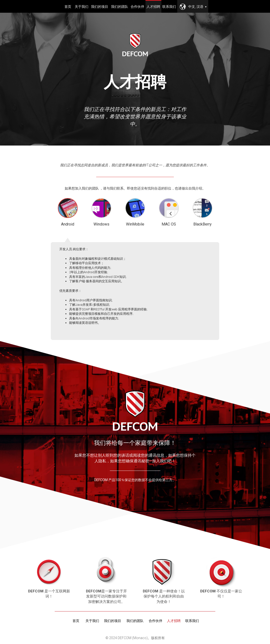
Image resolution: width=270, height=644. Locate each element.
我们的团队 (120, 7)
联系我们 (169, 7)
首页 (68, 7)
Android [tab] (68, 213)
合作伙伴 (137, 7)
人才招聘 (153, 7)
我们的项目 (100, 7)
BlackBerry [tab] (202, 212)
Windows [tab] (101, 212)
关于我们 (82, 7)
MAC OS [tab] (169, 212)
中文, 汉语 (197, 7)
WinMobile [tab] (135, 212)
